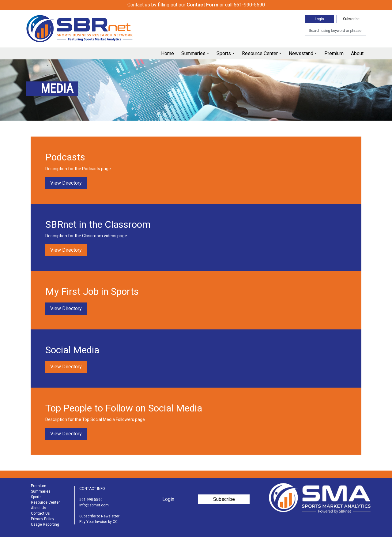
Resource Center (260, 53)
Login (319, 19)
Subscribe (351, 19)
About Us (39, 508)
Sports (224, 53)
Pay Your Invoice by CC (98, 522)
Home (168, 53)
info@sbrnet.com (94, 505)
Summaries (193, 53)
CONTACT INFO (92, 489)
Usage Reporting (45, 524)
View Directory (66, 183)
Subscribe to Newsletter (99, 516)
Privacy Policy (43, 519)
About (357, 53)
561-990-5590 (91, 500)
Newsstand (301, 53)
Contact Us (40, 513)
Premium (334, 53)
